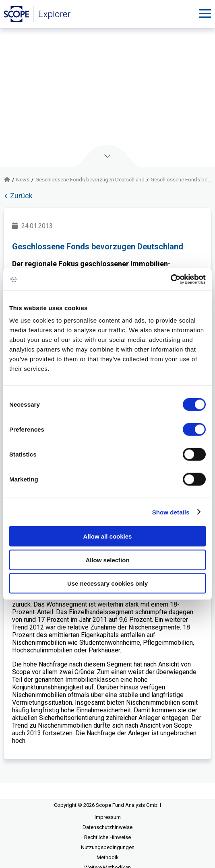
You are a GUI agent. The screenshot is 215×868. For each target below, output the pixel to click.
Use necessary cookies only (107, 583)
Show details (171, 512)
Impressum (108, 817)
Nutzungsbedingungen (108, 847)
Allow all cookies (108, 536)
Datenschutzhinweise (107, 827)
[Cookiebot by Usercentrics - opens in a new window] (171, 280)
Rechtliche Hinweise (107, 837)
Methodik (108, 857)
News (23, 180)
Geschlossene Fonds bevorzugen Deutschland (90, 180)
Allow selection (107, 560)
